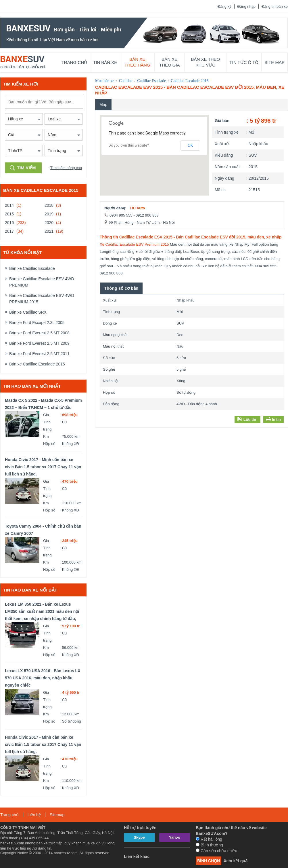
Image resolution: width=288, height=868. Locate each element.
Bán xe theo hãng (137, 62)
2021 (49, 231)
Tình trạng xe (227, 132)
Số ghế (109, 369)
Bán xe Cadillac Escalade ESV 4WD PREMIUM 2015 (42, 299)
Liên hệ (34, 815)
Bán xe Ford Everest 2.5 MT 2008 (39, 333)
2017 (9, 231)
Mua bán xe (105, 81)
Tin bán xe (105, 62)
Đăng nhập (246, 6)
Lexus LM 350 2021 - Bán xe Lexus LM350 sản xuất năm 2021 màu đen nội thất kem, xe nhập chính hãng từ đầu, (42, 611)
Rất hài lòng (209, 839)
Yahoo (175, 837)
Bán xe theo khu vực (206, 62)
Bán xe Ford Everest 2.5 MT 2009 (39, 343)
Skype (139, 837)
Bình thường (209, 845)
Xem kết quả (236, 861)
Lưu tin (247, 419)
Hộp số (49, 444)
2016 (9, 223)
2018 (49, 205)
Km (46, 436)
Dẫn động (111, 404)
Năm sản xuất (227, 167)
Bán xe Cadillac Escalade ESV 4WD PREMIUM (42, 282)
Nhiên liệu (111, 381)
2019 (49, 214)
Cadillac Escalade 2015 (190, 81)
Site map (274, 62)
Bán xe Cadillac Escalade (32, 268)
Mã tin (220, 190)
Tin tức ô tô (244, 62)
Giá (46, 415)
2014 (9, 205)
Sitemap (57, 815)
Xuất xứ (222, 144)
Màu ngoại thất (115, 335)
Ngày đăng (224, 178)
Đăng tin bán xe (275, 6)
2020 (49, 223)
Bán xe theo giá (170, 62)
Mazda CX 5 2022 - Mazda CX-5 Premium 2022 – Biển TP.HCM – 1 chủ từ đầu (43, 404)
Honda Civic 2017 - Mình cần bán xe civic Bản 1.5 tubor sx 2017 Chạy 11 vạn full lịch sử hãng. (43, 467)
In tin (276, 419)
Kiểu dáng (224, 155)
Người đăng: (115, 208)
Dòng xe (110, 323)
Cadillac (126, 81)
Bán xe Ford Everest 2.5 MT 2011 (39, 354)
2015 (9, 214)
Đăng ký (224, 6)
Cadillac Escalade (152, 81)
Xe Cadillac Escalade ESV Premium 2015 (134, 244)
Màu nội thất (113, 346)
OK (190, 145)
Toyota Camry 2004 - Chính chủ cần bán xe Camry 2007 (43, 530)
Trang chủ (74, 62)
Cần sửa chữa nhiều (216, 851)
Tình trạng (47, 426)
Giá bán (222, 121)
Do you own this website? (129, 145)
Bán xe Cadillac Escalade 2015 (37, 364)
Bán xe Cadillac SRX (28, 312)
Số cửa (109, 358)
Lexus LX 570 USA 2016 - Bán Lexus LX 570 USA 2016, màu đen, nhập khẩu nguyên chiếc (43, 678)
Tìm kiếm (26, 168)
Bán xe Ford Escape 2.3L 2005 (37, 323)
